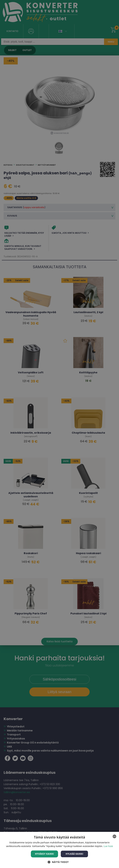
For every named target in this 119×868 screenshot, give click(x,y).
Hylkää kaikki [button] (74, 854)
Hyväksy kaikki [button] (45, 854)
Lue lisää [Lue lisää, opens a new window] (108, 846)
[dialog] (59, 434)
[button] (59, 862)
